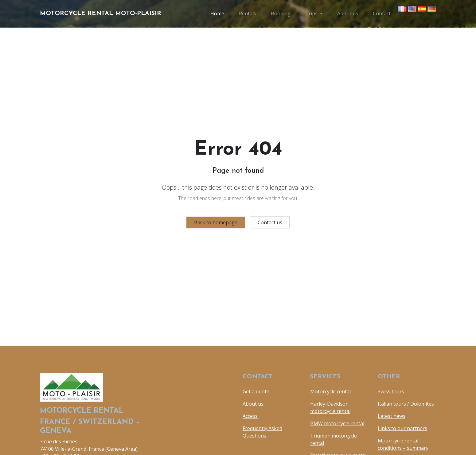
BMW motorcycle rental (337, 423)
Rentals (248, 13)
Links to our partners (402, 428)
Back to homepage (216, 222)
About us (348, 13)
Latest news (392, 416)
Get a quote (256, 391)
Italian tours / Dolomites (406, 404)
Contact (382, 13)
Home (217, 13)
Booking (281, 13)
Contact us (270, 222)
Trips (311, 13)
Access (250, 416)
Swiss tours (391, 391)
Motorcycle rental (330, 391)
